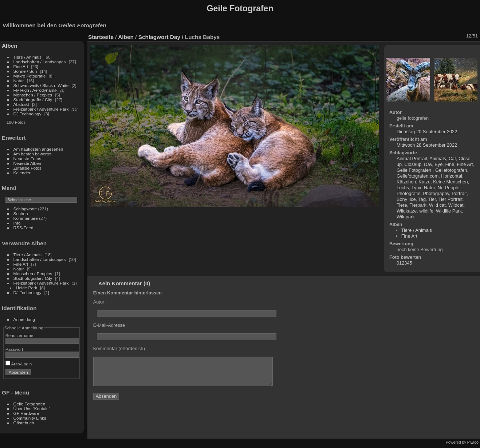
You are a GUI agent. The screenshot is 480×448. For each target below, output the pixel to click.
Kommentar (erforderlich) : (120, 348)
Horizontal (452, 176)
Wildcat (456, 205)
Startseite (101, 37)
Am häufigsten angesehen (38, 149)
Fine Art (21, 66)
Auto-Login (19, 364)
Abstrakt (21, 104)
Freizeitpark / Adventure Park (41, 109)
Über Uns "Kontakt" (32, 409)
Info (17, 223)
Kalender (22, 173)
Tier (432, 199)
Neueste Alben (27, 163)
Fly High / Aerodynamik (36, 90)
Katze (424, 182)
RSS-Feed (23, 228)
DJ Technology (28, 114)
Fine (450, 164)
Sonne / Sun (25, 71)
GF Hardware (26, 413)
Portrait (459, 193)
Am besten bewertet (33, 154)
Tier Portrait (451, 199)
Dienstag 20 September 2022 (427, 132)
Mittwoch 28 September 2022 (427, 145)
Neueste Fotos (27, 158)
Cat (452, 158)
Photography (436, 193)
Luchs (403, 188)
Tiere (402, 205)
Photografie (408, 193)
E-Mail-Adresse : (111, 325)
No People (449, 188)
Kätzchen (406, 182)
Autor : (100, 302)
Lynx (416, 188)
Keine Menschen (450, 182)
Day (175, 37)
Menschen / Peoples (33, 95)
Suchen (21, 213)
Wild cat (437, 205)
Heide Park (27, 288)
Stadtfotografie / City (33, 100)
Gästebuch (24, 423)
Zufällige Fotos (27, 168)
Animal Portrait (412, 158)
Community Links (30, 418)
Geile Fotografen (29, 404)
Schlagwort (154, 37)
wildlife (426, 211)
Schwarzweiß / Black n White (42, 85)
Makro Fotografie (30, 76)
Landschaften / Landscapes (40, 62)
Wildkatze (407, 211)
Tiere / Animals (27, 57)
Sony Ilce (406, 199)
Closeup (413, 164)
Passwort (14, 349)
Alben (10, 46)
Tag (422, 199)
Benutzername (19, 335)
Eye (438, 164)
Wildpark (406, 217)
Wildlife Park (449, 211)
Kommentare (26, 218)
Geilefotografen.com (418, 176)
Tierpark (418, 205)
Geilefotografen (451, 170)
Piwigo (473, 442)
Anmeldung (24, 319)
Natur (19, 81)
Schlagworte (25, 209)
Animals (438, 158)
